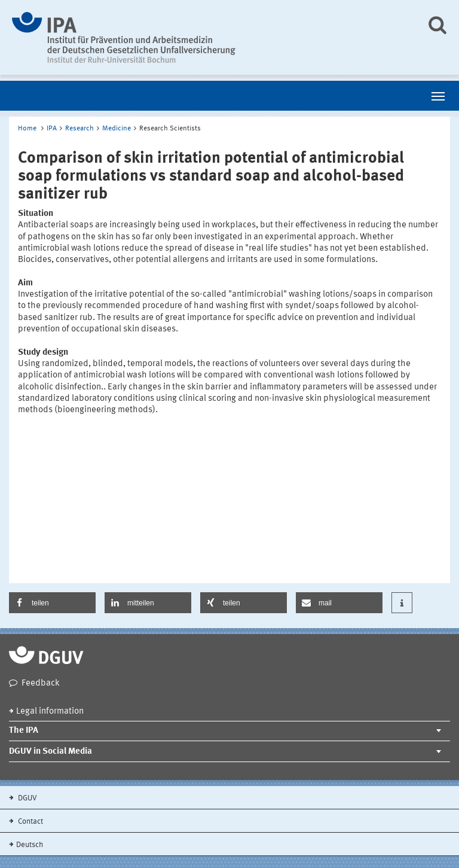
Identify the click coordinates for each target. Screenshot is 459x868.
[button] (52, 603)
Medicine (117, 129)
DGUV (27, 798)
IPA (52, 129)
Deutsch (30, 845)
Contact (30, 822)
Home (27, 129)
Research (79, 129)
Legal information (50, 712)
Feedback (41, 683)
